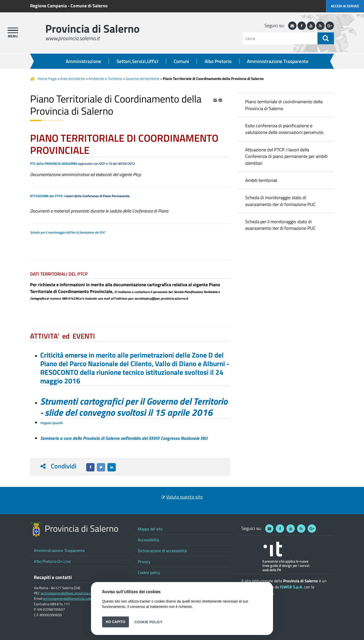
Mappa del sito (150, 529)
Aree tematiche (73, 79)
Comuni (181, 61)
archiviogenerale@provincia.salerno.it (71, 598)
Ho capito (116, 622)
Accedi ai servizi (345, 6)
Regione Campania (48, 6)
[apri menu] (13, 30)
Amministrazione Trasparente (278, 61)
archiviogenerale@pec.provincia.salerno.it (72, 593)
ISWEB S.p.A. (291, 587)
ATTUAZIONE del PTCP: (47, 196)
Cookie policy (149, 572)
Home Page (47, 79)
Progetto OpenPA (51, 423)
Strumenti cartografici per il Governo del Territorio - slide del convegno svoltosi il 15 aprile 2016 (134, 407)
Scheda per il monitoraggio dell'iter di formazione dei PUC (67, 232)
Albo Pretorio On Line (52, 561)
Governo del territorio (142, 79)
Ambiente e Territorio (105, 79)
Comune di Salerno (89, 6)
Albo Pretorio (218, 61)
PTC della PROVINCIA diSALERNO (54, 163)
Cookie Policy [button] (149, 622)
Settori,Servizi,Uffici (137, 61)
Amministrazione (83, 61)
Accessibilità (148, 540)
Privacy (144, 562)
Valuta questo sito (184, 497)
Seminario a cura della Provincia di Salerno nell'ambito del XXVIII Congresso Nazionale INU (124, 438)
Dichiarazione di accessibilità (162, 551)
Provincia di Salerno (92, 28)
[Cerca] (280, 38)
